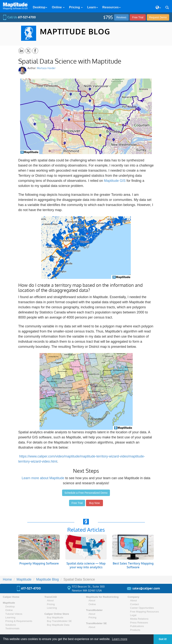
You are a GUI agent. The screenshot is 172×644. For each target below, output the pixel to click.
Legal (133, 615)
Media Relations (139, 619)
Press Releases (139, 623)
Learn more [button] (120, 639)
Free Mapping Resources (144, 612)
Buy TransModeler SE (59, 621)
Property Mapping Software (39, 563)
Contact (134, 604)
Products (135, 630)
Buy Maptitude (55, 617)
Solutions (11, 625)
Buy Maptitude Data (58, 625)
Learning (10, 617)
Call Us (19, 17)
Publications (137, 626)
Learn (92, 7)
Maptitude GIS (115, 181)
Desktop (40, 7)
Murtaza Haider (46, 68)
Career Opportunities (142, 608)
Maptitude (9, 603)
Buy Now (94, 503)
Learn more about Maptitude (43, 478)
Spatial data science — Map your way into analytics (86, 565)
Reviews (121, 17)
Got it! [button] (163, 639)
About (50, 600)
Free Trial (138, 17)
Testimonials (12, 628)
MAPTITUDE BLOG (75, 31)
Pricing (76, 7)
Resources (111, 7)
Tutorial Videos (14, 614)
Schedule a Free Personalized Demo (86, 493)
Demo (158, 17)
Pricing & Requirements (19, 621)
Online (58, 7)
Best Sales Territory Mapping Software (133, 565)
